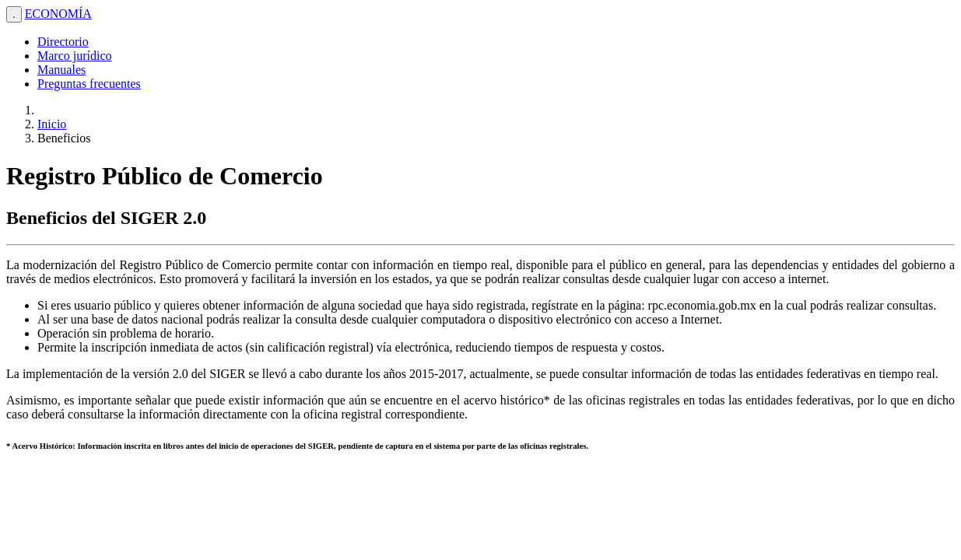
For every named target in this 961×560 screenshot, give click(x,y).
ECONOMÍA (58, 14)
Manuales (61, 70)
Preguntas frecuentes (89, 84)
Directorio (63, 42)
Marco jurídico (75, 56)
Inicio (52, 124)
